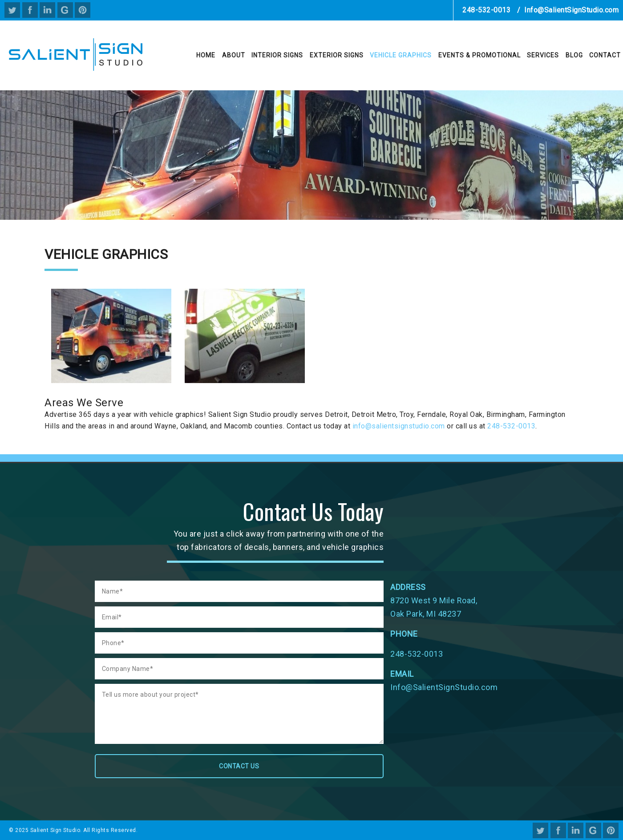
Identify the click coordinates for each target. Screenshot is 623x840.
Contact (605, 55)
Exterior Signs (337, 55)
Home (206, 55)
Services (543, 55)
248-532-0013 (486, 10)
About (234, 55)
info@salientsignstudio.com (399, 426)
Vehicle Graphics (401, 55)
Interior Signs (277, 55)
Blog (574, 55)
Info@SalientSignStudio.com (571, 10)
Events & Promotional (479, 55)
